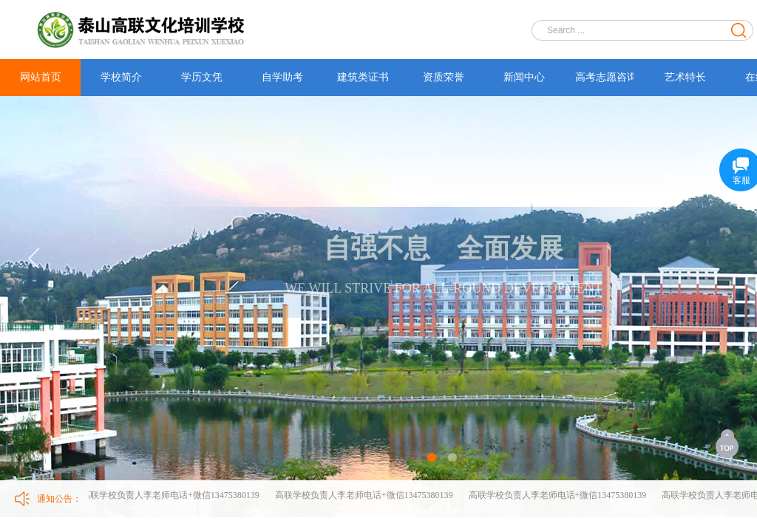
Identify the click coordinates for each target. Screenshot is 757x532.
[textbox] (633, 30)
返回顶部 (728, 443)
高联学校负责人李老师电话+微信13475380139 (172, 495)
